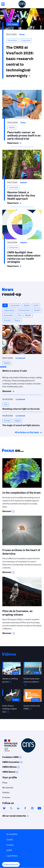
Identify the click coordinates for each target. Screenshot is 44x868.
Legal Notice (12, 856)
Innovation (9, 315)
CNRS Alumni (9, 772)
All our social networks (12, 816)
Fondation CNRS (11, 757)
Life (19, 315)
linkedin (18, 808)
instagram (32, 808)
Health (37, 310)
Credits (10, 840)
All (5, 305)
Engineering (9, 310)
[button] (11, 864)
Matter (28, 315)
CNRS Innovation (11, 762)
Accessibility (12, 834)
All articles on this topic (27, 432)
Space (17, 320)
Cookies (10, 845)
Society (7, 320)
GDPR (9, 850)
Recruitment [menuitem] (8, 788)
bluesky (4, 808)
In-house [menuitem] (6, 797)
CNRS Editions (10, 767)
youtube (39, 808)
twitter (11, 808)
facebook (25, 808)
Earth (36, 305)
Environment (24, 310)
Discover (7, 391)
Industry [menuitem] (6, 792)
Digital (27, 305)
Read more (13, 143)
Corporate (15, 305)
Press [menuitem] (5, 783)
